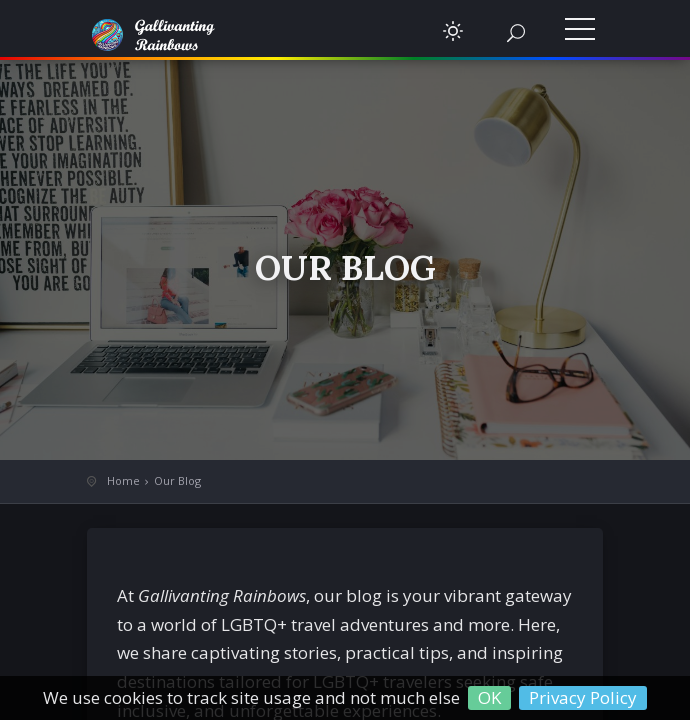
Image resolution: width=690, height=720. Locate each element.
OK (489, 697)
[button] (453, 31)
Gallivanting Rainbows (167, 35)
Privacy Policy (583, 697)
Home (123, 480)
